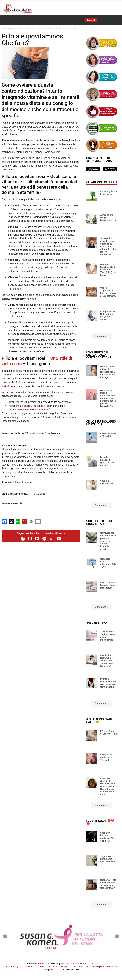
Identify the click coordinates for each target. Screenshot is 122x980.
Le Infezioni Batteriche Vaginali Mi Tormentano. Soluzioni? (107, 661)
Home (4, 28)
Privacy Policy (12, 967)
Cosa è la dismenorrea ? (107, 482)
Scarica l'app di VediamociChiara (99, 159)
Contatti (114, 967)
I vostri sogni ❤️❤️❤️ (100, 822)
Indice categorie (92, 967)
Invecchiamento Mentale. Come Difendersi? (108, 585)
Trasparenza (77, 967)
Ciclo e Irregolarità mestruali (101, 423)
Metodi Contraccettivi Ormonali (35, 28)
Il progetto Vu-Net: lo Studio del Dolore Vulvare (107, 315)
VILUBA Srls (72, 963)
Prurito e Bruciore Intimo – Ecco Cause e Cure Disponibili (108, 683)
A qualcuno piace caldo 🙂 (99, 721)
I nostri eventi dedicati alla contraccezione (99, 355)
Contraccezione (14, 28)
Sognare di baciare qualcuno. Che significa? (107, 837)
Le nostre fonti (52, 967)
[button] (6, 20)
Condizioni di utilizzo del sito (32, 967)
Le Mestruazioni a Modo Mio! (108, 435)
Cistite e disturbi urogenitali (99, 522)
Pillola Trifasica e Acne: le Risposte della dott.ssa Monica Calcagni (108, 372)
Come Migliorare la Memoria (109, 193)
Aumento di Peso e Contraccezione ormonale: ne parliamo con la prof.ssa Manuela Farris (108, 398)
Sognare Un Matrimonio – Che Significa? (107, 859)
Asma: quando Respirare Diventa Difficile (108, 218)
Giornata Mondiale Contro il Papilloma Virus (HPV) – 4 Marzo (109, 270)
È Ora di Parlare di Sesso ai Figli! (108, 732)
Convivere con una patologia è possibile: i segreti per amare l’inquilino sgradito (108, 541)
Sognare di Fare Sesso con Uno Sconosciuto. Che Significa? (108, 884)
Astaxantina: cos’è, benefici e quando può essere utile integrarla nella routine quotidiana (108, 246)
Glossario (105, 967)
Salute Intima (97, 623)
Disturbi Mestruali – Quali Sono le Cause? (107, 461)
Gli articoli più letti (102, 182)
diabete (6, 386)
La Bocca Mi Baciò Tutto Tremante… (106, 757)
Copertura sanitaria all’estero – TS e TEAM (108, 563)
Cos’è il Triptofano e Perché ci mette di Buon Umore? (108, 292)
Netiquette (66, 967)
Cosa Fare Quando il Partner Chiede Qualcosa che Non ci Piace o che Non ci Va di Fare (108, 786)
